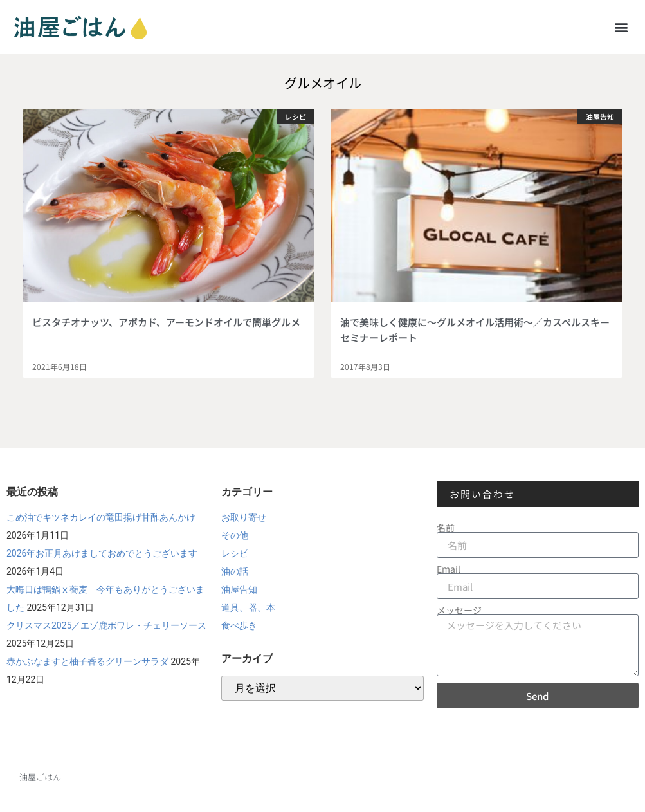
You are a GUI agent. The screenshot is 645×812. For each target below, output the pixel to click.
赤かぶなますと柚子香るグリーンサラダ (87, 661)
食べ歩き (239, 625)
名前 (446, 528)
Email (449, 569)
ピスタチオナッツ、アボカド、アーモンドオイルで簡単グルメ (166, 322)
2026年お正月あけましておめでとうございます (102, 553)
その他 (235, 535)
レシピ (235, 553)
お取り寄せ (244, 517)
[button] (622, 27)
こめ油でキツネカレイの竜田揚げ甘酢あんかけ (101, 517)
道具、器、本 (248, 607)
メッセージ (459, 610)
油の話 (235, 571)
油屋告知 (239, 589)
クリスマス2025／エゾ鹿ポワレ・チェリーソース (106, 625)
